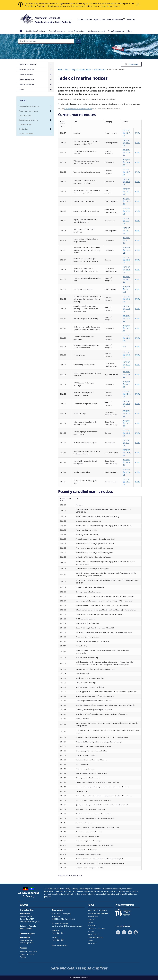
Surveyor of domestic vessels (29, 106)
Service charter (93, 916)
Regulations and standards (82, 70)
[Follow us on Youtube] (136, 932)
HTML (137, 133)
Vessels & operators (57, 31)
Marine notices (99, 70)
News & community (116, 31)
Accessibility (92, 925)
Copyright (91, 919)
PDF (126, 133)
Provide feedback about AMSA (99, 913)
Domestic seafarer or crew (28, 120)
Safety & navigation (76, 31)
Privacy (90, 922)
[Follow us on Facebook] (118, 932)
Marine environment (96, 31)
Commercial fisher (25, 115)
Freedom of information (97, 928)
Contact (91, 940)
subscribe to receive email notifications (78, 109)
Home (21, 29)
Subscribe (91, 943)
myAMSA (97, 20)
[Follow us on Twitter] (130, 932)
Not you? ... (26, 133)
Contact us (130, 20)
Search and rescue (85, 20)
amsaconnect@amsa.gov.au (30, 922)
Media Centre (117, 20)
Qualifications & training (35, 31)
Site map (91, 931)
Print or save (133, 64)
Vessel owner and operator (28, 111)
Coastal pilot (23, 129)
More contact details (60, 945)
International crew (25, 124)
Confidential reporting (96, 937)
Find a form (106, 20)
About (130, 31)
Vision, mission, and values (97, 910)
